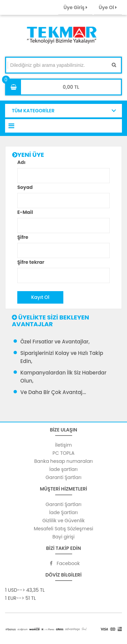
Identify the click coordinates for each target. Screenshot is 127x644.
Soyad (25, 187)
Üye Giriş (75, 7)
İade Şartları (63, 512)
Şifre (23, 237)
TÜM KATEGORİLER (33, 111)
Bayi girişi (63, 537)
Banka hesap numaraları (63, 461)
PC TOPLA (63, 453)
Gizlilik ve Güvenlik (63, 521)
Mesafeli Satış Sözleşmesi (64, 529)
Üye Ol (108, 7)
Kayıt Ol (40, 297)
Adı (21, 162)
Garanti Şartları (64, 477)
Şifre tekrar (31, 262)
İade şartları (63, 469)
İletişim (63, 445)
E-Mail (25, 212)
